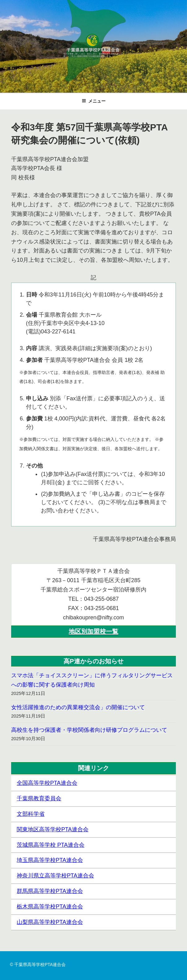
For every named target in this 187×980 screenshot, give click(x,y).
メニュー (94, 101)
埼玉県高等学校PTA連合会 (50, 860)
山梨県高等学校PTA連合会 (50, 922)
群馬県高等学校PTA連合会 (50, 891)
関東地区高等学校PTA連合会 (53, 829)
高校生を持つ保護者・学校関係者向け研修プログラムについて (89, 730)
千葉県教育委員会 (39, 798)
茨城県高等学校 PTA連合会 (51, 845)
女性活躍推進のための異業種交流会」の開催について (78, 707)
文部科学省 (31, 814)
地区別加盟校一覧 (94, 631)
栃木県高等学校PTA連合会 (50, 907)
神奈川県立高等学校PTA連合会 (55, 876)
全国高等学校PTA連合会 (47, 783)
